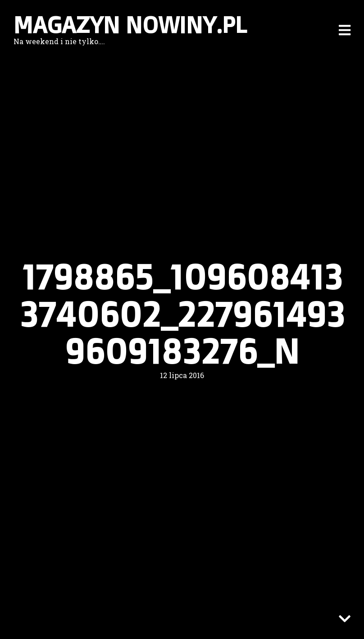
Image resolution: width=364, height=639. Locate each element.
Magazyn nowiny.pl (130, 25)
